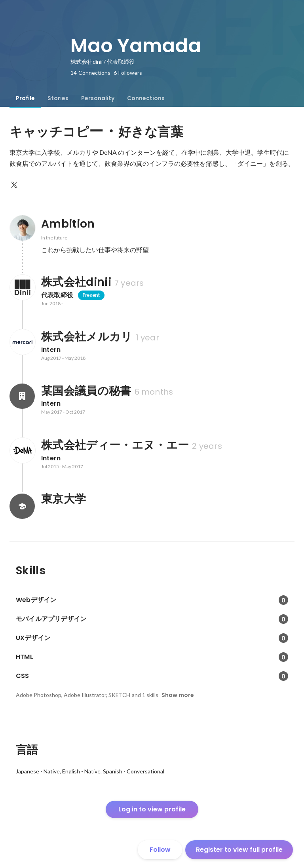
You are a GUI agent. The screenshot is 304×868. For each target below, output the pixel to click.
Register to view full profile (239, 850)
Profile (25, 98)
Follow (160, 850)
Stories (58, 98)
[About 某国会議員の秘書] (22, 396)
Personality (98, 98)
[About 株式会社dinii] (22, 287)
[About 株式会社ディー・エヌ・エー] (22, 450)
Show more (178, 695)
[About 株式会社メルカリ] (22, 342)
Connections (146, 98)
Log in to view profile (152, 809)
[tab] (25, 98)
